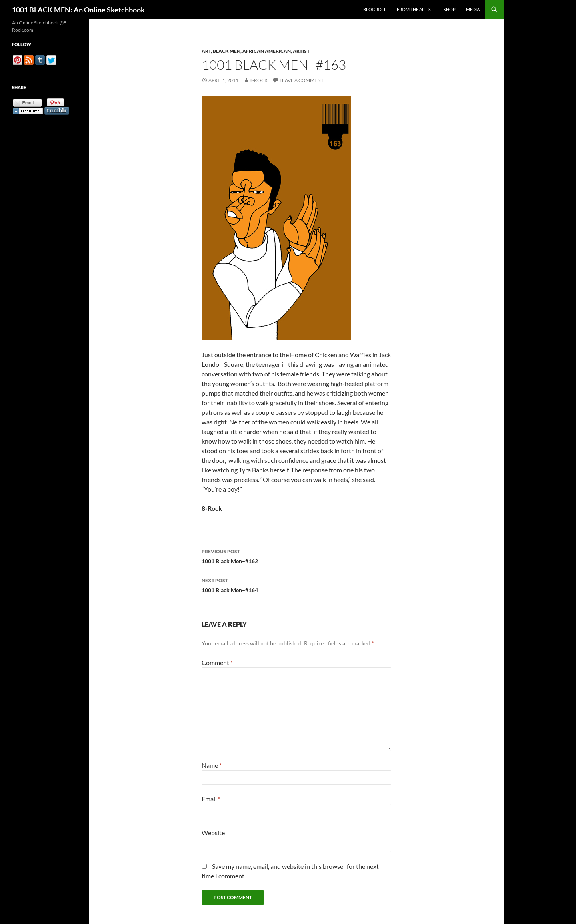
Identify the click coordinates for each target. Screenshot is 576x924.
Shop (450, 9)
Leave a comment (302, 80)
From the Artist (415, 9)
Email (211, 799)
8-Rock (259, 80)
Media (473, 9)
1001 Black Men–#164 (296, 585)
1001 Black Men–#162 (296, 556)
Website (213, 833)
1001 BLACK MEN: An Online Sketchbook (78, 10)
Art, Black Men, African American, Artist (256, 51)
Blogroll (375, 9)
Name (212, 765)
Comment (217, 662)
